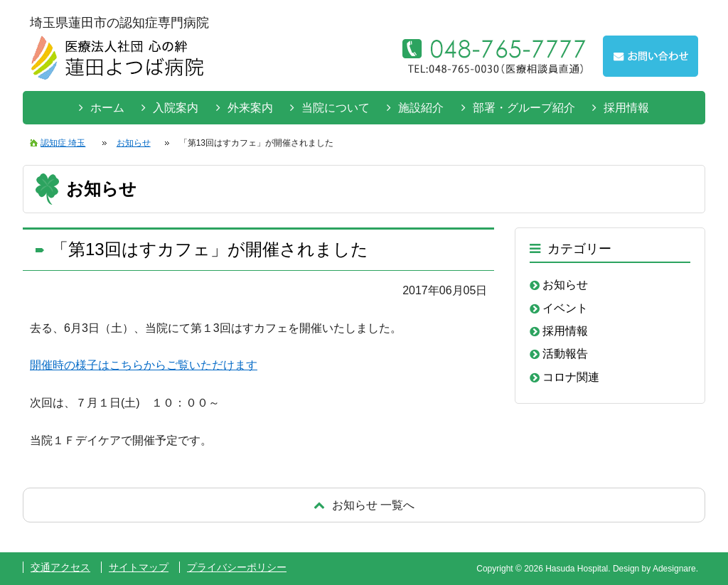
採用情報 (626, 108)
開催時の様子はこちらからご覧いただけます (144, 365)
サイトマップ (139, 567)
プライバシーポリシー (237, 567)
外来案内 (250, 108)
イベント (565, 308)
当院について (336, 108)
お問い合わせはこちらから (651, 56)
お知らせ (565, 285)
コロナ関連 (571, 377)
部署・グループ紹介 (524, 108)
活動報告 (565, 354)
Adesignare (674, 569)
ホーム (107, 108)
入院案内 (176, 108)
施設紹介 (421, 108)
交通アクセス (60, 567)
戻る (364, 505)
